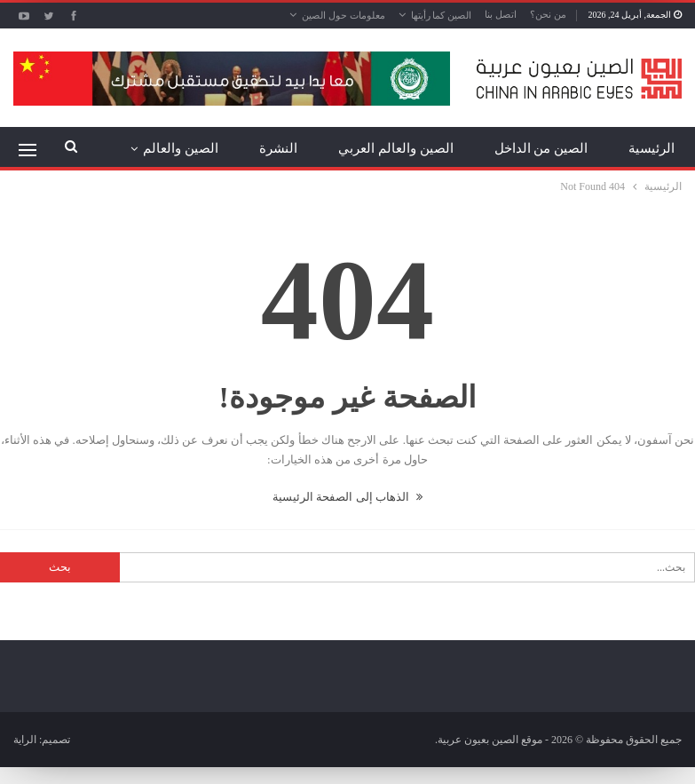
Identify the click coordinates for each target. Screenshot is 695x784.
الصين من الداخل (541, 148)
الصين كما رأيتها (442, 15)
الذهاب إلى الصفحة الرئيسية (347, 497)
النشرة (278, 148)
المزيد (201, 148)
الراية (25, 740)
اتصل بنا (501, 14)
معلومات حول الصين (344, 15)
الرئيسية (652, 148)
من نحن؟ (548, 14)
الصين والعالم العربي (396, 148)
